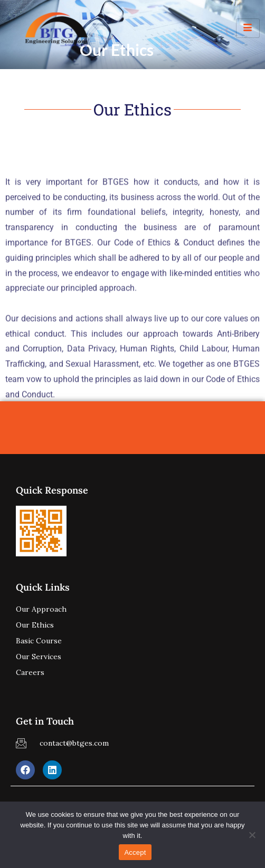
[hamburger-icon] (248, 28)
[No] (252, 835)
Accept (135, 852)
